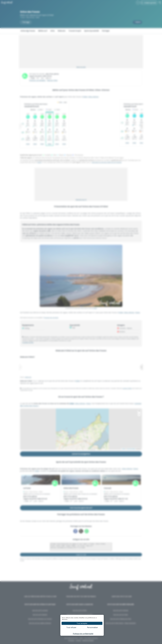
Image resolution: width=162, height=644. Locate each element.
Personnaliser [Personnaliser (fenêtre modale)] (93, 627)
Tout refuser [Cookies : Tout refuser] (71, 627)
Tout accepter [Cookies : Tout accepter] (82, 623)
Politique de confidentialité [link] (83, 634)
